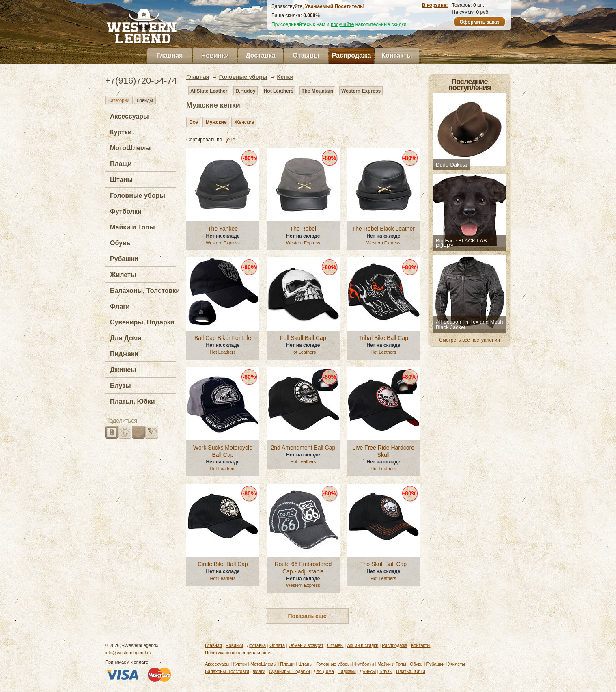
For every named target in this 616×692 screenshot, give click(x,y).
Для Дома (126, 338)
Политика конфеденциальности (238, 653)
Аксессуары (129, 116)
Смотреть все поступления (470, 340)
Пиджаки (124, 354)
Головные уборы (138, 196)
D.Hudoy (245, 91)
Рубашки (124, 259)
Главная (169, 55)
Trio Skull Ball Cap (383, 564)
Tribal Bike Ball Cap (383, 338)
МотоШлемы (130, 148)
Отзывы (306, 55)
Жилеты (123, 275)
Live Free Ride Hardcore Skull (384, 451)
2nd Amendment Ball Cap (303, 448)
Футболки (126, 211)
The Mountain (317, 91)
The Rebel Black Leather (383, 229)
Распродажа (352, 55)
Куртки (121, 132)
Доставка (261, 55)
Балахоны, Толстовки (145, 291)
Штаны (121, 180)
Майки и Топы (132, 227)
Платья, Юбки (132, 401)
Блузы (121, 386)
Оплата (277, 645)
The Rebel (303, 229)
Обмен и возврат (306, 645)
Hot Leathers (279, 91)
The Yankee (223, 229)
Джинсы (123, 370)
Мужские (216, 122)
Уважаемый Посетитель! (335, 6)
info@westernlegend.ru (128, 653)
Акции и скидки (363, 645)
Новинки (215, 55)
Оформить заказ (479, 22)
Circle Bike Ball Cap (223, 564)
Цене (229, 140)
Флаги (120, 306)
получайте (342, 24)
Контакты (397, 55)
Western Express (361, 91)
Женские (244, 122)
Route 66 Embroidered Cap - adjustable (303, 568)
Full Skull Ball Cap (303, 338)
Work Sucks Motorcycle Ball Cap (223, 451)
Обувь (120, 243)
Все (194, 122)
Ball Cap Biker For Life (223, 338)
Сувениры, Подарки (142, 322)
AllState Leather (209, 91)
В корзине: (435, 5)
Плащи (121, 164)
